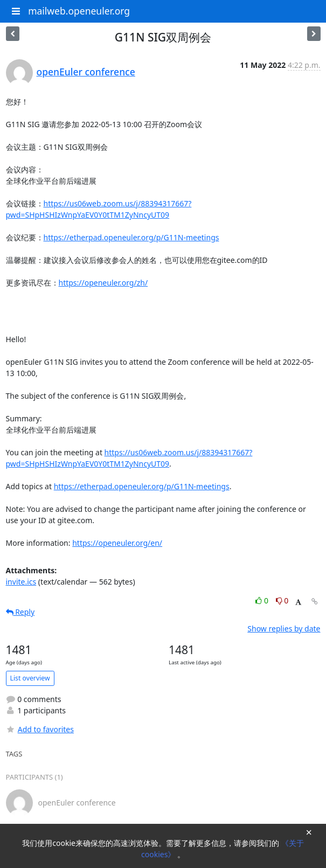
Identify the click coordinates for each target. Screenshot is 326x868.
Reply (20, 612)
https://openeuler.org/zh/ (103, 283)
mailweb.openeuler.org (79, 11)
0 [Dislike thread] (282, 600)
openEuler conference (86, 72)
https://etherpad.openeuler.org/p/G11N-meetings (131, 237)
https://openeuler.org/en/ (117, 543)
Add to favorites (40, 729)
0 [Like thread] (263, 600)
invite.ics (21, 582)
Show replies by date (284, 629)
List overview (30, 678)
